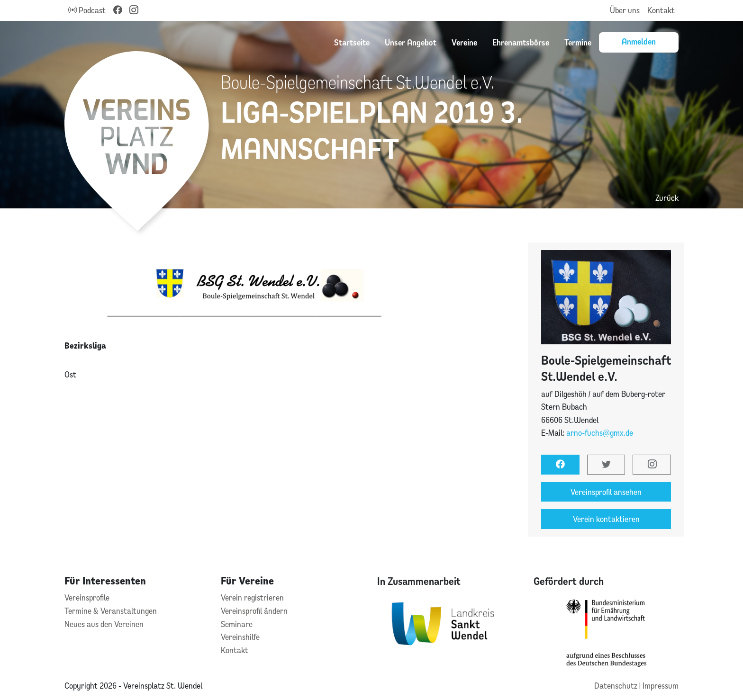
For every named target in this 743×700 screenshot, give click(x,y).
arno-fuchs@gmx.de (600, 433)
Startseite (352, 42)
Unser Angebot (411, 42)
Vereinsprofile (87, 597)
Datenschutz (617, 686)
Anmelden (639, 41)
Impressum (661, 686)
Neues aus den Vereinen (104, 624)
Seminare (237, 624)
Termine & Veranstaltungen (111, 611)
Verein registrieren (252, 597)
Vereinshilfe (240, 637)
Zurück (667, 198)
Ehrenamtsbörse (521, 42)
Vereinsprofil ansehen (606, 492)
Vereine (464, 42)
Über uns (625, 10)
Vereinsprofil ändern (254, 611)
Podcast (87, 10)
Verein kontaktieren (606, 519)
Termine (578, 42)
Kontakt (661, 10)
